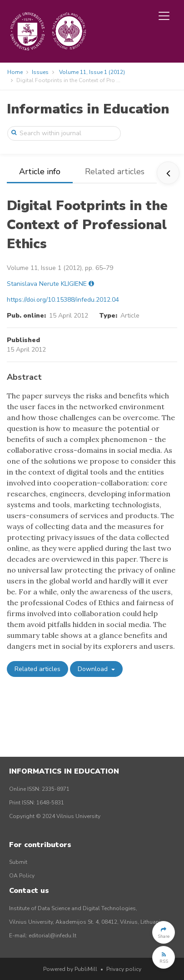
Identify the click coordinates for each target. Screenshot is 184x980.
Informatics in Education (88, 109)
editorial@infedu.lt (52, 936)
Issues (40, 72)
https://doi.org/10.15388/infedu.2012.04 (63, 300)
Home (15, 72)
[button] (164, 932)
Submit (18, 862)
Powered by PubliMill (70, 969)
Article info (40, 171)
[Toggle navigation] (164, 16)
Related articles (115, 171)
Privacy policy (124, 969)
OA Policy (22, 876)
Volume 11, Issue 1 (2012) (92, 72)
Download (94, 669)
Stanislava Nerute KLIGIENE (47, 284)
